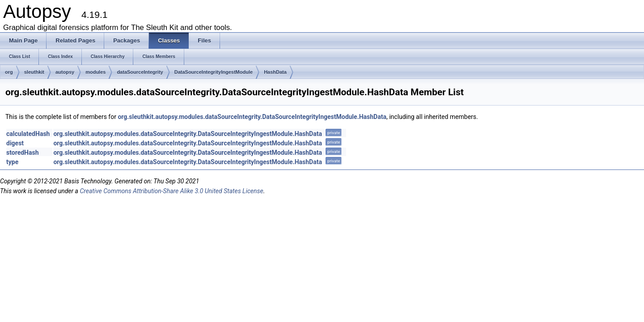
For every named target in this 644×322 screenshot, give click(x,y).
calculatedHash (28, 134)
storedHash (23, 153)
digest (15, 143)
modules (95, 72)
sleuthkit (34, 72)
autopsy (65, 72)
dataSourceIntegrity (140, 72)
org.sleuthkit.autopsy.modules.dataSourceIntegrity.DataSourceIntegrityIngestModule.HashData (252, 117)
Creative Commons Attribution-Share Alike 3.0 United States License (171, 191)
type (12, 162)
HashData (275, 72)
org (9, 72)
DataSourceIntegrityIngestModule (214, 72)
